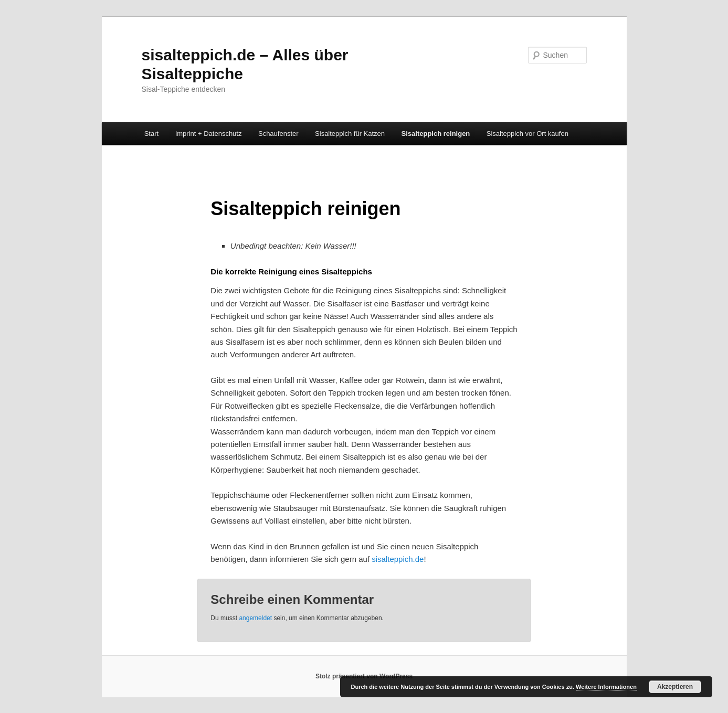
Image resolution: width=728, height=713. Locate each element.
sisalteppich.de (398, 559)
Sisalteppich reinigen (436, 134)
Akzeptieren (675, 687)
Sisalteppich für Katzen (350, 134)
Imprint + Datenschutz (209, 134)
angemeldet (255, 618)
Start (151, 134)
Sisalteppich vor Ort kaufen (527, 134)
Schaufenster (278, 134)
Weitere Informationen (606, 687)
